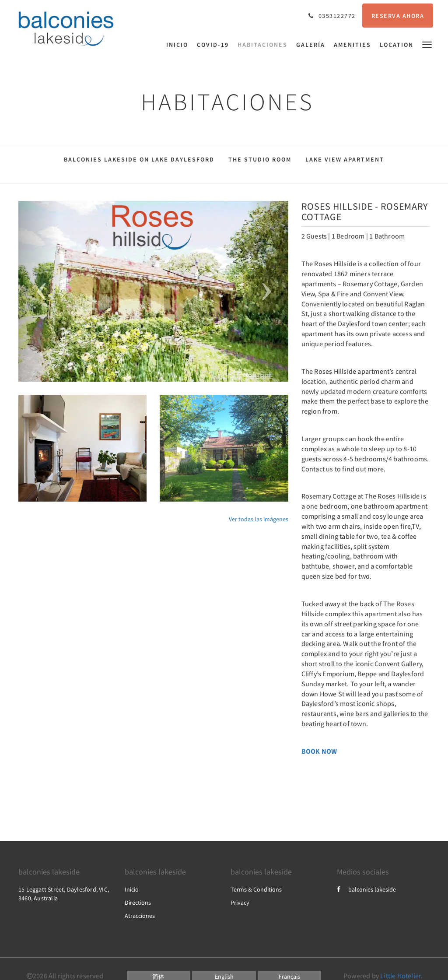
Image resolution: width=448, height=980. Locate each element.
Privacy (240, 903)
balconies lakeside (366, 889)
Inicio (132, 889)
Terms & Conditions (256, 889)
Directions (138, 903)
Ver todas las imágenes (259, 519)
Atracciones (140, 916)
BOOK (311, 751)
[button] (427, 44)
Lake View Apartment (345, 159)
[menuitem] (179, 45)
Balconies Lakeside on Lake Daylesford (139, 159)
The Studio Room (260, 159)
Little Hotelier (401, 976)
